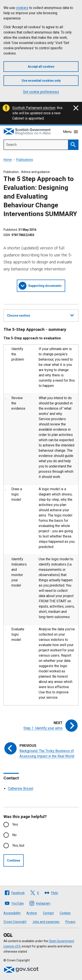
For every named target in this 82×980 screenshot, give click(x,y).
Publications (25, 160)
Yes (15, 824)
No (14, 835)
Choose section (40, 315)
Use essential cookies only (41, 81)
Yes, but (18, 845)
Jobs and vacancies (46, 922)
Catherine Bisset (21, 789)
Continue (14, 860)
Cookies (65, 913)
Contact (48, 913)
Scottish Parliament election (34, 108)
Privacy (70, 922)
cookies (22, 8)
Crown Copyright (15, 922)
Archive (32, 913)
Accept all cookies (41, 67)
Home (8, 160)
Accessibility (12, 913)
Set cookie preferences (41, 92)
